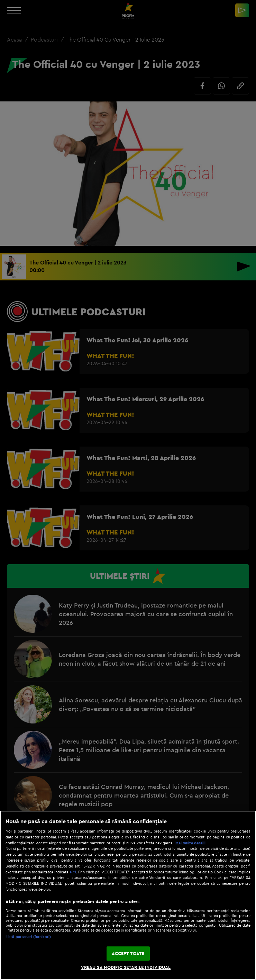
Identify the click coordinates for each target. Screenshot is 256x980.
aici (73, 872)
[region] (128, 895)
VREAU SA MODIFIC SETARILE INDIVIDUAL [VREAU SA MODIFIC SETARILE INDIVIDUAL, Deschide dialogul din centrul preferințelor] (126, 967)
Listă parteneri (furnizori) (28, 937)
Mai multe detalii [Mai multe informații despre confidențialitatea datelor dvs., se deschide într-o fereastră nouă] (190, 843)
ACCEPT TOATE (128, 953)
